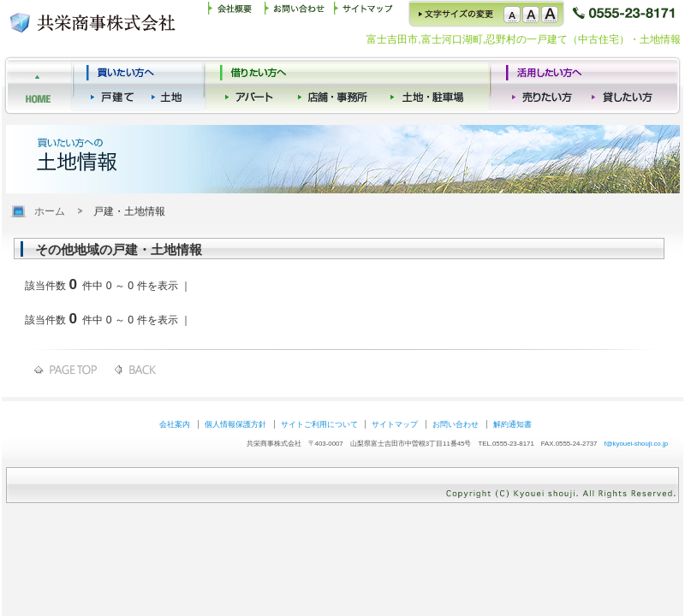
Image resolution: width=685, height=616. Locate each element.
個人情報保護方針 (235, 424)
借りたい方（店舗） (336, 86)
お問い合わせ (298, 14)
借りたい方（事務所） (429, 86)
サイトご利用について (319, 424)
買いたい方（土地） (170, 86)
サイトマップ (366, 14)
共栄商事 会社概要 (236, 14)
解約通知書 (512, 424)
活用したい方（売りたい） (544, 86)
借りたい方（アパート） (254, 86)
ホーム (50, 211)
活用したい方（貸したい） (623, 86)
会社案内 (175, 424)
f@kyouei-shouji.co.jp (636, 444)
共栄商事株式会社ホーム (39, 86)
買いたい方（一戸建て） (115, 86)
